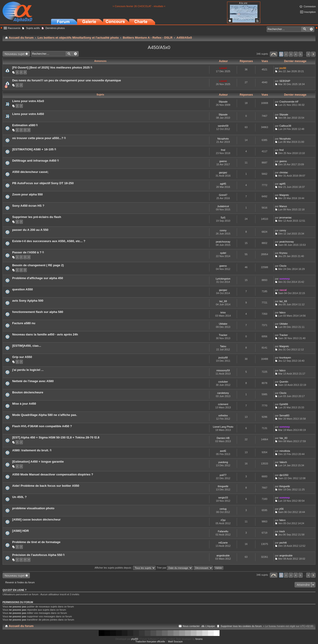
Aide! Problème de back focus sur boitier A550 (46, 486)
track (282, 531)
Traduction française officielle (150, 642)
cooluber (223, 382)
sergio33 (223, 498)
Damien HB (223, 438)
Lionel (223, 68)
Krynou (283, 253)
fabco (282, 312)
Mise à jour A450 (24, 404)
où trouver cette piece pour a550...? (38, 138)
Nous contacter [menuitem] (191, 626)
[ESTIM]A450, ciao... (27, 346)
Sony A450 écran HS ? (28, 206)
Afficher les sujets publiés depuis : (125, 568)
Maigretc (284, 195)
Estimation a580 (24, 125)
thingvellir (223, 486)
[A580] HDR (21, 531)
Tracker (223, 335)
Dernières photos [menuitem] (55, 28)
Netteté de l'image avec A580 (33, 381)
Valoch (283, 462)
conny (223, 230)
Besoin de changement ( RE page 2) (38, 265)
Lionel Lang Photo (223, 427)
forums (199, 639)
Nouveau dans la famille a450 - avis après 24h (45, 334)
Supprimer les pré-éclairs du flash (37, 217)
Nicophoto (223, 139)
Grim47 (223, 195)
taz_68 (223, 301)
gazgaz (223, 172)
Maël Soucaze (175, 642)
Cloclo (283, 266)
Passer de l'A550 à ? (27, 252)
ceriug (223, 509)
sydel (223, 253)
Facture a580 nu (24, 323)
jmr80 (283, 68)
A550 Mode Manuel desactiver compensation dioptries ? (53, 474)
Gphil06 (284, 404)
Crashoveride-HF (289, 102)
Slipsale (223, 102)
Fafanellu (223, 531)
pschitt (283, 543)
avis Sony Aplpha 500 (28, 301)
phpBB (135, 639)
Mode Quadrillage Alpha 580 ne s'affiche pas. (45, 415)
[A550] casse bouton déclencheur (36, 519)
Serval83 (284, 415)
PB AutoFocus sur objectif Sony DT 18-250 (43, 183)
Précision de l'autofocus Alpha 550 (37, 555)
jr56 (281, 509)
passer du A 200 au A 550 (30, 230)
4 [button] (296, 54)
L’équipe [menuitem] (210, 626)
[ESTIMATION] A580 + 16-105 (33, 149)
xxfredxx (223, 415)
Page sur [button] (274, 54)
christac (284, 172)
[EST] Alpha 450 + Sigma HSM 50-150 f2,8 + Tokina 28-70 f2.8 (56, 437)
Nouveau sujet (15, 54)
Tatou (223, 346)
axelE (223, 451)
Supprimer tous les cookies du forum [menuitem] (241, 626)
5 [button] (301, 54)
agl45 (223, 184)
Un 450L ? (19, 497)
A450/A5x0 (159, 47)
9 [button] (308, 54)
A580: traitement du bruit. (31, 450)
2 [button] (286, 54)
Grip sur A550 (22, 357)
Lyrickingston (223, 279)
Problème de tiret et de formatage (36, 542)
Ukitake (223, 324)
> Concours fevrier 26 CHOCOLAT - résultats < (139, 6)
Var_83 (283, 438)
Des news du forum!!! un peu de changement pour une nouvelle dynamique (67, 80)
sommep (285, 279)
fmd (223, 150)
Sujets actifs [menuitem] (33, 28)
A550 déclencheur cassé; (30, 172)
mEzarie (223, 543)
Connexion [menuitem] (310, 6)
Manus (283, 206)
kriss (223, 312)
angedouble (223, 555)
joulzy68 (223, 358)
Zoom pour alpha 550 (27, 194)
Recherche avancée (311, 29)
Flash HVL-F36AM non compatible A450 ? (42, 426)
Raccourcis (14, 28)
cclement (223, 404)
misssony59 (223, 370)
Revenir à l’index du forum (20, 582)
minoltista (285, 451)
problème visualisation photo (33, 508)
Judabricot (223, 206)
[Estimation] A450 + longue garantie (38, 462)
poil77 (223, 475)
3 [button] (291, 54)
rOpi (223, 520)
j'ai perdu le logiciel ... (28, 370)
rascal (283, 290)
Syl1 (223, 218)
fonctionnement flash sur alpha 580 (38, 312)
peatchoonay (223, 242)
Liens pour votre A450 (28, 114)
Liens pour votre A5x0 (28, 101)
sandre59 (223, 126)
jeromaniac (286, 218)
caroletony (223, 393)
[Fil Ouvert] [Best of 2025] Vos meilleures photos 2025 (51, 67)
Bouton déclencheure (28, 392)
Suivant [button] (313, 54)
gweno (223, 161)
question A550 (23, 289)
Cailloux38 (285, 126)
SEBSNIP (285, 81)
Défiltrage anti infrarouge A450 (34, 161)
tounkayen (285, 358)
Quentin (284, 382)
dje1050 (284, 475)
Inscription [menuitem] (310, 12)
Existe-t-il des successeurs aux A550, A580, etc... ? (49, 241)
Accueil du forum (21, 626)
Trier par (175, 568)
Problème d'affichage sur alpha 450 (38, 278)
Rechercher (305, 29)
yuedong (223, 462)
